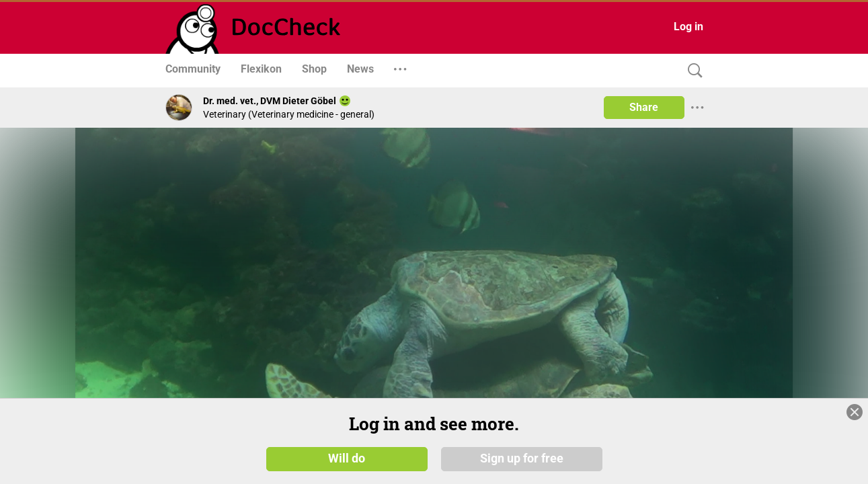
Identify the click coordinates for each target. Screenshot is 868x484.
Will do (347, 458)
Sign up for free (522, 458)
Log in (688, 27)
